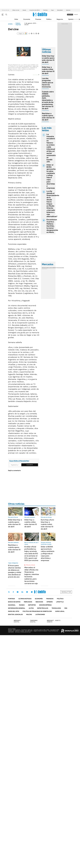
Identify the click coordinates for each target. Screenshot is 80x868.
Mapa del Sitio (14, 611)
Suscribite (30, 465)
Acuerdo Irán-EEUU (35, 10)
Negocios (60, 19)
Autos (31, 608)
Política (49, 19)
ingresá (76, 15)
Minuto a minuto (31, 565)
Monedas (44, 268)
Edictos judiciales (15, 614)
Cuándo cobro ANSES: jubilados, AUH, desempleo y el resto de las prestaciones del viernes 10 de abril (48, 100)
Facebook (13, 592)
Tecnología (56, 608)
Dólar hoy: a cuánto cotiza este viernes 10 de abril (48, 70)
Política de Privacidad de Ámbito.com (37, 611)
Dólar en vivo (16, 10)
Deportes (32, 605)
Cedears (61, 268)
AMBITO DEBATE (54, 621)
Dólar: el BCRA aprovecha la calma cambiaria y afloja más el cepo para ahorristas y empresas (51, 176)
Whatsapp (32, 592)
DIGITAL (18, 621)
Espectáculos (43, 608)
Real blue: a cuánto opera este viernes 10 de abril (48, 117)
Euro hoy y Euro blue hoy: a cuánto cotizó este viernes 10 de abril (47, 524)
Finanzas (38, 19)
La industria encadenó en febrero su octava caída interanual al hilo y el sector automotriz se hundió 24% (51, 148)
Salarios (68, 10)
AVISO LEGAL (60, 611)
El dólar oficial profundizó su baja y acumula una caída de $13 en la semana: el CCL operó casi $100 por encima (31, 554)
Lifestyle (60, 602)
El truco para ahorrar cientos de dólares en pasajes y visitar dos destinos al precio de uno (15, 571)
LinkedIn (22, 592)
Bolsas (49, 268)
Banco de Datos (14, 602)
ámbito (10, 24)
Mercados (28, 602)
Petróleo (45, 10)
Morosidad (60, 10)
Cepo (52, 10)
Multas (29, 614)
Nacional (12, 605)
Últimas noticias (25, 599)
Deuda (24, 10)
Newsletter (76, 19)
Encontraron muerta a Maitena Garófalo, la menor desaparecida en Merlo (52, 226)
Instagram (18, 592)
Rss (66, 608)
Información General (17, 608)
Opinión (71, 19)
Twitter (9, 592)
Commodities (55, 268)
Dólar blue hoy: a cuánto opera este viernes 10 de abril (48, 59)
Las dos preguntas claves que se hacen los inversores (48, 83)
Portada (12, 599)
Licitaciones (40, 614)
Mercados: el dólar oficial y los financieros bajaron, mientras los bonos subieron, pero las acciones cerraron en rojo (32, 575)
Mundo (22, 605)
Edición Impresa (45, 605)
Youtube (27, 592)
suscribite (70, 15)
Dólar (16, 19)
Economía (27, 19)
